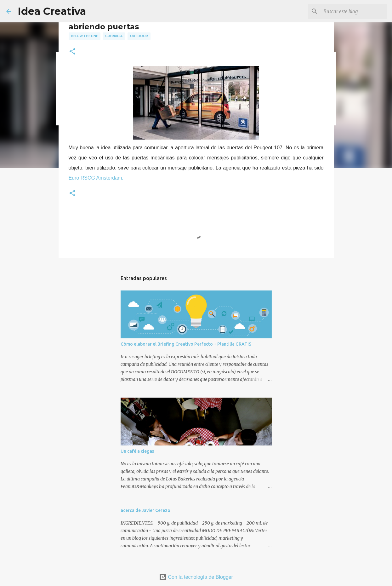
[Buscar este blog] (354, 11)
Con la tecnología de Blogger (196, 577)
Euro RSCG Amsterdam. (96, 178)
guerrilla (114, 36)
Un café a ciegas (137, 451)
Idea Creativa (52, 11)
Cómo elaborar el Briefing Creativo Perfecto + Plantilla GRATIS (186, 344)
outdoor (139, 36)
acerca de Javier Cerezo (145, 510)
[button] (72, 52)
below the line (85, 36)
